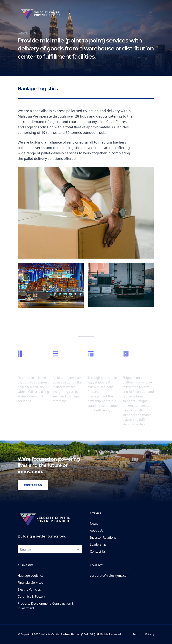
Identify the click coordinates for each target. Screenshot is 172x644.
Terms (137, 634)
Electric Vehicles (29, 589)
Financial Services (30, 583)
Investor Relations (103, 538)
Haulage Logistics (30, 576)
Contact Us (33, 485)
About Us (97, 531)
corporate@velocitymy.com (110, 576)
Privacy (150, 634)
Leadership (98, 544)
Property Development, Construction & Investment (46, 606)
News (94, 524)
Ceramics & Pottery (32, 596)
